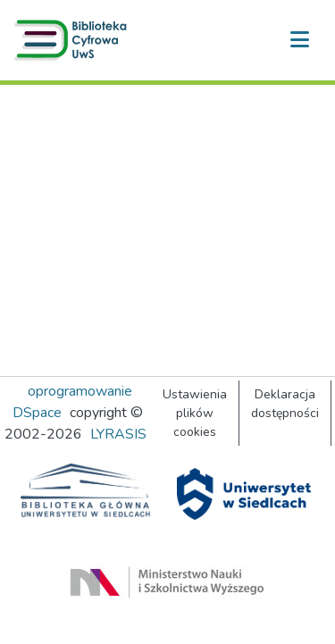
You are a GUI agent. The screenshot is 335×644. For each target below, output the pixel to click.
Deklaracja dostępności (285, 404)
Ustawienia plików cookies (195, 413)
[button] (74, 40)
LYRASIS (118, 434)
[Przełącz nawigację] (299, 40)
